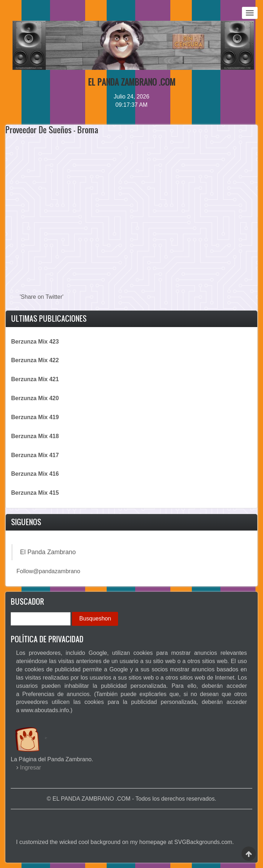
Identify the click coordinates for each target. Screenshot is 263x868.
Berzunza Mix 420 (35, 398)
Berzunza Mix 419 (35, 417)
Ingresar (31, 768)
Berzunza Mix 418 (35, 436)
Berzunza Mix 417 (35, 455)
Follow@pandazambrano (48, 571)
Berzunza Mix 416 (35, 474)
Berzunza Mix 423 (35, 342)
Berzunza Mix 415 (35, 493)
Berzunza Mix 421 (35, 379)
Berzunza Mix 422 (35, 360)
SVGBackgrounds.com (203, 842)
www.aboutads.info (45, 710)
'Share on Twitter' (42, 297)
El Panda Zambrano (48, 552)
